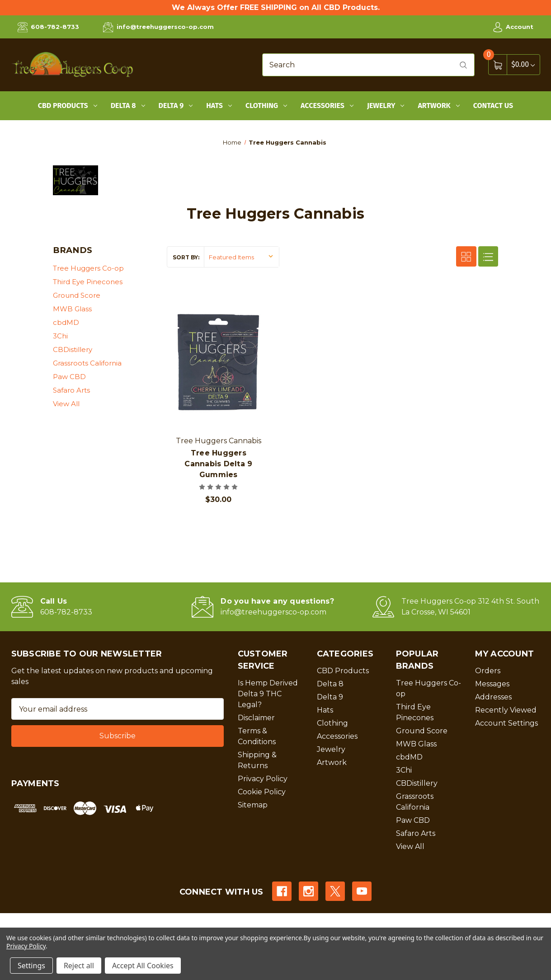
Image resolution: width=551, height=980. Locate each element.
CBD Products (68, 106)
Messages (492, 684)
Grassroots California (87, 363)
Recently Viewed (506, 710)
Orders (488, 671)
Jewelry (386, 106)
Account (513, 27)
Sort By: (186, 257)
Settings (31, 966)
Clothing (266, 106)
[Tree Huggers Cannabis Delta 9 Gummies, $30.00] (218, 362)
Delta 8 (128, 106)
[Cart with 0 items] (523, 64)
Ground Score (77, 295)
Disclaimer (256, 718)
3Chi (60, 336)
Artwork (438, 106)
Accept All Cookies (143, 966)
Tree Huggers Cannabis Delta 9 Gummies (218, 464)
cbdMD (66, 322)
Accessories (327, 106)
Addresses (493, 697)
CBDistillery (73, 349)
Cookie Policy (262, 792)
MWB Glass (72, 309)
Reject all (79, 966)
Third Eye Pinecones (88, 282)
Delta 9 (176, 106)
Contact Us (493, 106)
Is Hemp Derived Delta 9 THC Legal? (268, 694)
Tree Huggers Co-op (88, 268)
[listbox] (241, 257)
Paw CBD (69, 377)
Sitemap (253, 805)
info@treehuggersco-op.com (158, 27)
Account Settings (506, 723)
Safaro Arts (71, 390)
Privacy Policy (263, 779)
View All (66, 404)
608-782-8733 (48, 27)
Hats (219, 106)
